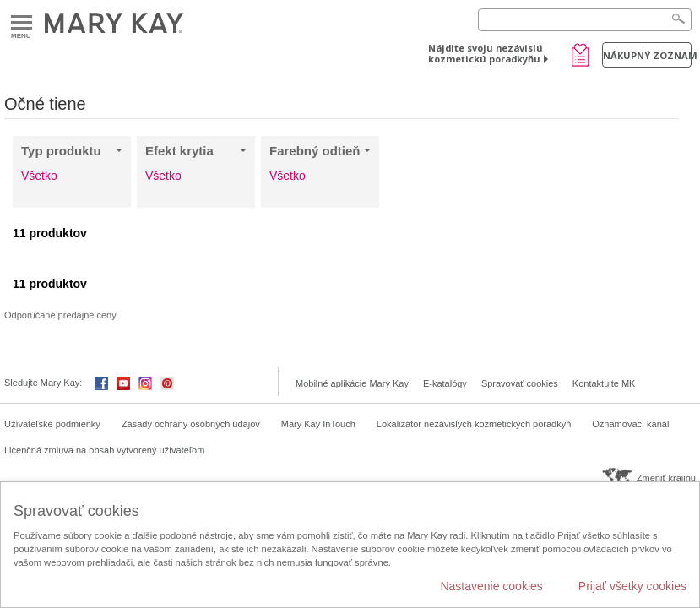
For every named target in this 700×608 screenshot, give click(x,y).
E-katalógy (445, 383)
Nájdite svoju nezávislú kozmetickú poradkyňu (486, 53)
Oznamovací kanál (630, 424)
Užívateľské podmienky (52, 424)
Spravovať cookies (520, 383)
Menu (22, 23)
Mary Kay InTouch (318, 424)
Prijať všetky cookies (632, 586)
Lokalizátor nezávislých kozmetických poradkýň (474, 424)
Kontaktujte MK (604, 383)
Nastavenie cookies (491, 586)
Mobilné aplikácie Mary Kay (352, 383)
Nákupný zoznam (647, 55)
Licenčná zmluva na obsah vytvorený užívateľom (104, 450)
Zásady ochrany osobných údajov (191, 424)
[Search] (585, 20)
